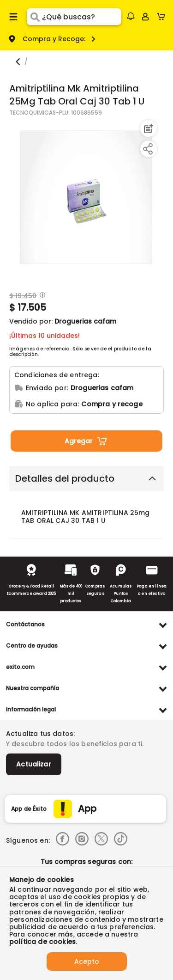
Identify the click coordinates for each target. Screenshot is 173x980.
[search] (81, 17)
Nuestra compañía (33, 688)
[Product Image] (86, 197)
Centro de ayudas (32, 646)
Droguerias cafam (85, 321)
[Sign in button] (145, 17)
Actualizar (34, 764)
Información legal (31, 709)
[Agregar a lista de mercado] (148, 129)
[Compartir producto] (148, 149)
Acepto (87, 962)
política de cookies (42, 942)
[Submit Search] (34, 17)
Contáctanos (25, 624)
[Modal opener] (41, 296)
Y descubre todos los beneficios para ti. (75, 744)
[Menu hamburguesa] (13, 17)
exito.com (20, 667)
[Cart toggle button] (163, 17)
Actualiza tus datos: (40, 734)
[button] (131, 16)
